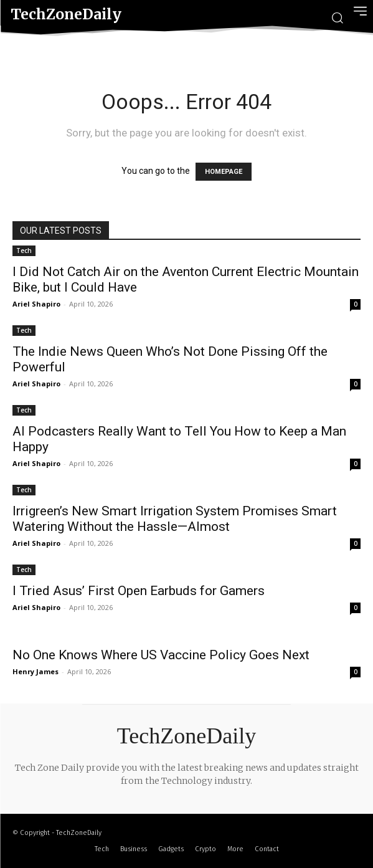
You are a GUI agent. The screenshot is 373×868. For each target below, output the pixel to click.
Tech (24, 250)
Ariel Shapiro (36, 304)
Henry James (35, 671)
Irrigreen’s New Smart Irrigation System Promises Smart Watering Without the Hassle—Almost (175, 519)
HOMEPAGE (224, 172)
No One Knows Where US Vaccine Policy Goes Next (161, 655)
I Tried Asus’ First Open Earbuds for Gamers (139, 591)
